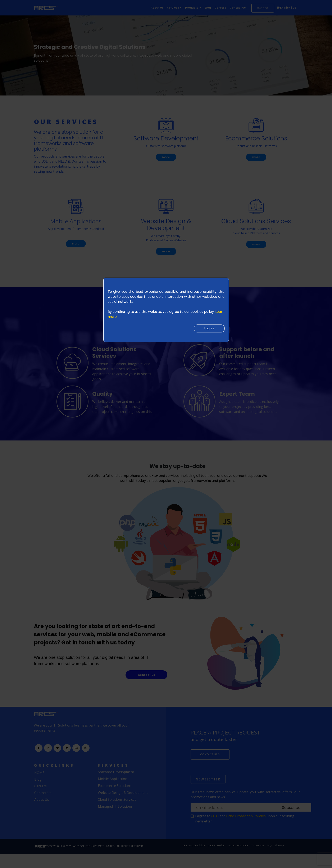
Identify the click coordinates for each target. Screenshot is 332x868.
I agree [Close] (208, 329)
